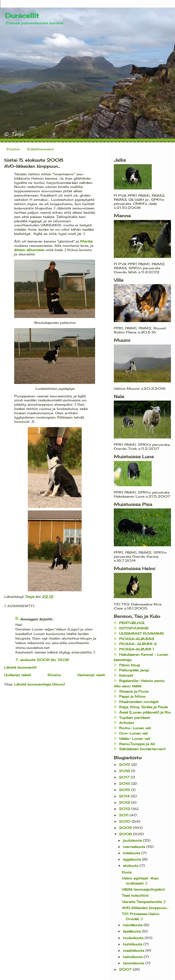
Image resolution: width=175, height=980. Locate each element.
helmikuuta (133, 957)
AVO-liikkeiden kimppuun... (145, 908)
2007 (126, 969)
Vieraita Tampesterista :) (144, 902)
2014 (125, 796)
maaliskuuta (134, 950)
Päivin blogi (130, 665)
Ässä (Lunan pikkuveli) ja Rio (145, 712)
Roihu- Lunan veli (135, 728)
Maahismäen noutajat (139, 702)
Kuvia (127, 872)
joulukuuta (133, 840)
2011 (124, 815)
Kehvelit (126, 675)
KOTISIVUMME (134, 628)
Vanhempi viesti (91, 675)
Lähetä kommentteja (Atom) (39, 684)
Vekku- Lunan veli (135, 739)
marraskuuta (135, 847)
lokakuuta (132, 853)
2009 (126, 828)
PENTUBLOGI (132, 623)
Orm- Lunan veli (134, 733)
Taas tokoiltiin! (135, 895)
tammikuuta (134, 963)
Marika (86, 241)
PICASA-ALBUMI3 (137, 639)
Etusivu (13, 149)
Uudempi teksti (18, 675)
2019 (125, 765)
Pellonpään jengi (134, 670)
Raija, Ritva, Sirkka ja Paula (143, 707)
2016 (125, 783)
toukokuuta (134, 938)
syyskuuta (133, 859)
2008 (126, 834)
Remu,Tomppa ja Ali (137, 744)
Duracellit (22, 15)
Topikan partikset (135, 718)
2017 (125, 777)
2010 (125, 821)
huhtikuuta (133, 944)
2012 (125, 809)
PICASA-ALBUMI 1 (137, 649)
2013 (125, 802)
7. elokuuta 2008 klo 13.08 (42, 660)
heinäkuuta (133, 925)
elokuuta (131, 866)
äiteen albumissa (29, 250)
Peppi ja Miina (132, 696)
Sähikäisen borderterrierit (142, 749)
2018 (125, 771)
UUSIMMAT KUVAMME (141, 633)
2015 (125, 790)
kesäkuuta (132, 931)
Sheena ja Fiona (134, 691)
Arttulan (127, 723)
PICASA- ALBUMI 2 (138, 644)
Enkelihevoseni (41, 149)
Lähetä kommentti (20, 667)
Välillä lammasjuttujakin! (143, 889)
